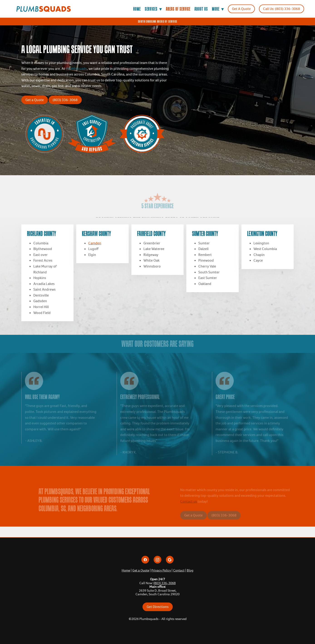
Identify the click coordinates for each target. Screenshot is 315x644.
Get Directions (158, 607)
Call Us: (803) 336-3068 (282, 9)
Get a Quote (35, 100)
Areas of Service (178, 9)
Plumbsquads (76, 69)
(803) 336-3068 (65, 100)
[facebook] (145, 560)
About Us (201, 9)
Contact (179, 570)
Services (153, 9)
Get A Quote (241, 9)
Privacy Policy (161, 570)
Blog (190, 570)
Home (137, 9)
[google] (170, 560)
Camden (95, 243)
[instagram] (157, 560)
